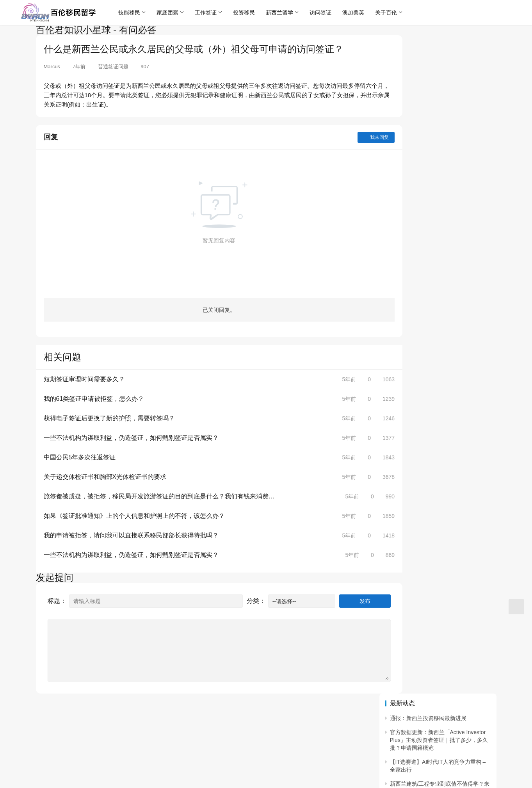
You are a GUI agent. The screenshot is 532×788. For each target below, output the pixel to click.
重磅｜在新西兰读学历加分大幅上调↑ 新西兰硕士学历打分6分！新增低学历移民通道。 (439, 264)
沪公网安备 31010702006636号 (78, 739)
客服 (182, 717)
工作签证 (210, 12)
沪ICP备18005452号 (162, 729)
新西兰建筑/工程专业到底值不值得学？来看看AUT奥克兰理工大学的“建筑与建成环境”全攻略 (440, 123)
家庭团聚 (172, 12)
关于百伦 (390, 12)
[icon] (489, 741)
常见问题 (155, 717)
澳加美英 (358, 12)
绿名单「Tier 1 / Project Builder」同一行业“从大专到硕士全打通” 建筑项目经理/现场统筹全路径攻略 (440, 204)
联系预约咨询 (117, 717)
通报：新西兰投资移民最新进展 (428, 50)
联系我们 (79, 717)
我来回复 (345, 137)
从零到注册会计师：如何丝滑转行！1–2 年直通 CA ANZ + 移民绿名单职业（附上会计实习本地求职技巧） (439, 234)
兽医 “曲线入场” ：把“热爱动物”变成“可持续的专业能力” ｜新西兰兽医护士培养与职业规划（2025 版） (440, 153)
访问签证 (325, 12)
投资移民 (248, 12)
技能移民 (133, 12)
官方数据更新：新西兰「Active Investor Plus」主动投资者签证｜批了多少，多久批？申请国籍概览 (439, 71)
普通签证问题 (113, 67)
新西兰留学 (284, 12)
